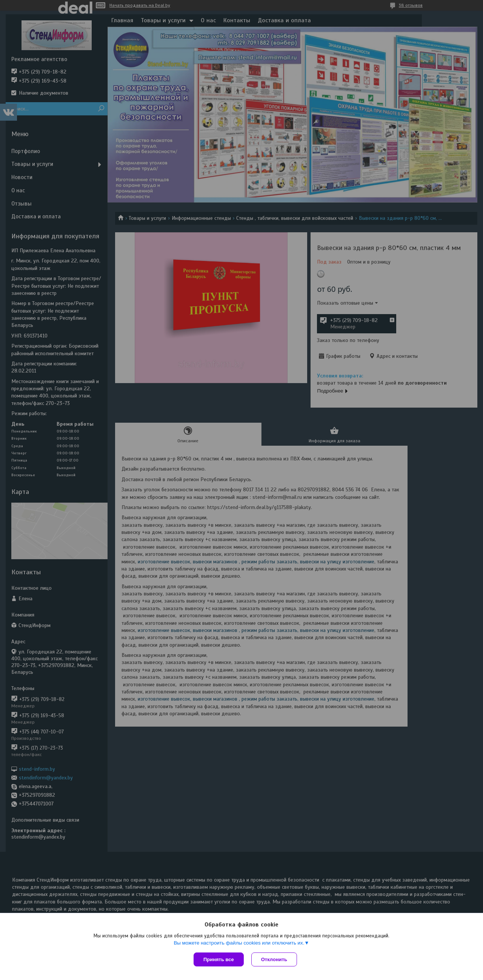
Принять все (219, 959)
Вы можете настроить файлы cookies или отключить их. (239, 943)
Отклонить (274, 959)
